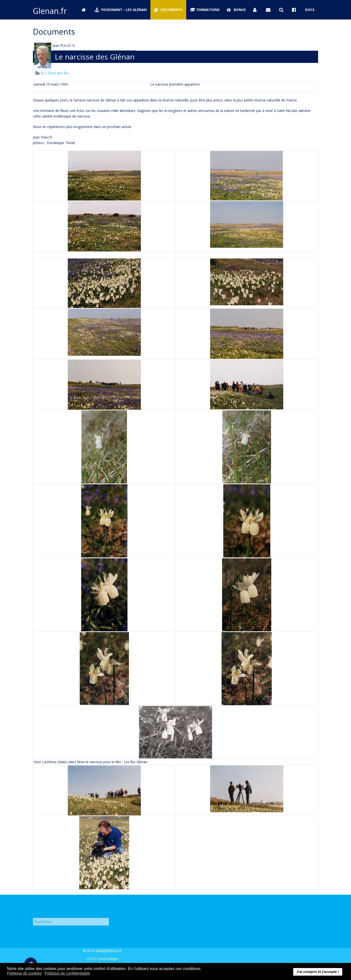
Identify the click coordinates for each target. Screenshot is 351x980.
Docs (310, 10)
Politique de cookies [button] (24, 973)
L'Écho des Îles (57, 73)
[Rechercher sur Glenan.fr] (282, 10)
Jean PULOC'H (64, 45)
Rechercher (33, 916)
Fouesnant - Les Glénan (121, 10)
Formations (205, 10)
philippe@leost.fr (109, 951)
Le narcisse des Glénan (95, 57)
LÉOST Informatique (102, 959)
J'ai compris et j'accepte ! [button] (318, 972)
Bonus (236, 10)
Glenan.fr (50, 11)
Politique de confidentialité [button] (67, 973)
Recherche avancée (48, 932)
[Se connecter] (256, 10)
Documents (168, 10)
